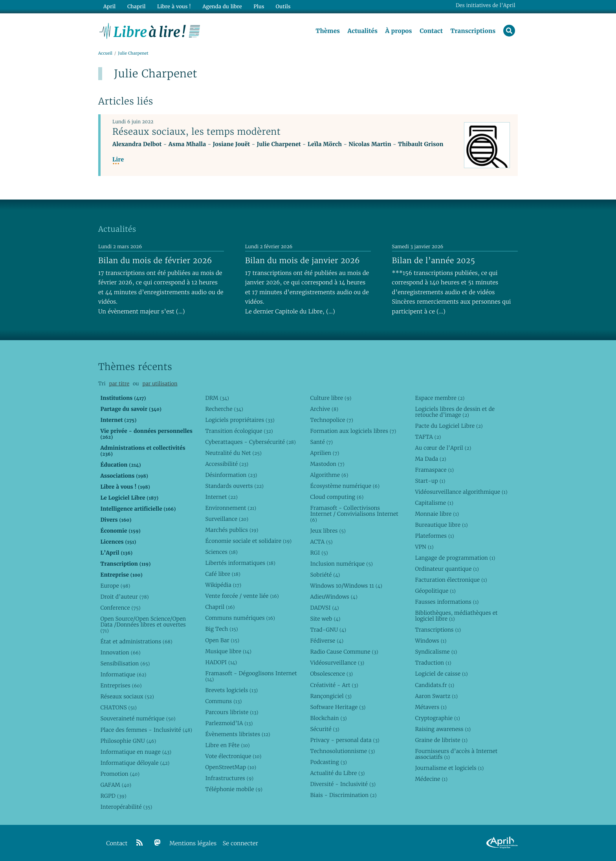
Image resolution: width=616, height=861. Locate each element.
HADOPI (221, 662)
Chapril (220, 607)
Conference (120, 608)
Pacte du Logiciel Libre (449, 426)
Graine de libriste (441, 740)
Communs (223, 701)
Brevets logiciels (231, 690)
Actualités (362, 31)
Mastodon (327, 464)
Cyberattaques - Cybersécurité (250, 442)
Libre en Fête (227, 745)
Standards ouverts (234, 486)
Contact (431, 31)
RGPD (113, 796)
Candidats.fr (434, 685)
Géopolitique (435, 591)
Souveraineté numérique (138, 719)
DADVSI (324, 608)
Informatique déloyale (135, 763)
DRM (217, 398)
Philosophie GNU (128, 741)
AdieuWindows (334, 597)
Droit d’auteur (124, 597)
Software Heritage (338, 707)
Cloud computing (337, 497)
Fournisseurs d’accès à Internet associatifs (456, 754)
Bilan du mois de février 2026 (155, 260)
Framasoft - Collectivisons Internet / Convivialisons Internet (354, 514)
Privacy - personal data (345, 740)
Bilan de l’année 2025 (434, 260)
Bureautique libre (441, 525)
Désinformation (231, 475)
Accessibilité (227, 464)
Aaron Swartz (436, 696)
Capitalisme (434, 503)
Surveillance (227, 519)
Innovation (120, 652)
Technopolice (331, 420)
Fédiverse (327, 641)
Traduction (433, 663)
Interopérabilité (126, 807)
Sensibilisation (125, 664)
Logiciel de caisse (441, 674)
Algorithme (329, 475)
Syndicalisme (436, 652)
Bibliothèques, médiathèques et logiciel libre (456, 616)
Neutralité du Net (233, 453)
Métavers (431, 707)
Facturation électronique (451, 580)
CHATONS (118, 708)
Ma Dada (430, 459)
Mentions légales (193, 844)
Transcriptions (473, 31)
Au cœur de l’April (443, 448)
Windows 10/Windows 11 (346, 586)
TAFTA (428, 437)
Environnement (231, 508)
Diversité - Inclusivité (343, 784)
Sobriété (325, 575)
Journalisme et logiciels (449, 768)
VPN (424, 547)
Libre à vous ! (174, 6)
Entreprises (121, 686)
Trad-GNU (328, 630)
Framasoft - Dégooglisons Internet (251, 676)
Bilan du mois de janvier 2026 (302, 260)
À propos (398, 31)
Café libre (223, 574)
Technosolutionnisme (342, 751)
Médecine (431, 779)
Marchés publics (232, 530)
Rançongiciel (331, 696)
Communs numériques (240, 618)
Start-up (430, 481)
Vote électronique (233, 756)
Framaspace (434, 470)
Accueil (105, 54)
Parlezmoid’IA (229, 723)
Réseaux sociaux (127, 697)
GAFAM (116, 785)
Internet (221, 497)
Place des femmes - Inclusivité (146, 730)
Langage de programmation (455, 558)
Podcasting (328, 762)
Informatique (123, 675)
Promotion (120, 774)
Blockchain (328, 718)
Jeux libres (328, 531)
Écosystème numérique (345, 486)
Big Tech (221, 629)
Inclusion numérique (341, 564)
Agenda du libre (222, 6)
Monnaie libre (437, 514)
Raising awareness (443, 729)
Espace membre (440, 398)
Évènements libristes (237, 734)
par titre (119, 384)
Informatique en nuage (136, 752)
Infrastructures (229, 778)
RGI (319, 553)
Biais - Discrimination (343, 795)
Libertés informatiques (240, 563)
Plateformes (434, 536)
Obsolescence (331, 674)
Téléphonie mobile (234, 789)
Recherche (224, 409)
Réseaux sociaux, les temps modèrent (196, 132)
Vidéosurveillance (337, 663)
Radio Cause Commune (344, 652)
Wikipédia (223, 585)
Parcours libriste (232, 712)
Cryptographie (437, 718)
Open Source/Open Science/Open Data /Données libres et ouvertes (143, 625)
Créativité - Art (334, 685)
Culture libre (331, 398)
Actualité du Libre (337, 773)
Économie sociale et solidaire (248, 541)
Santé (321, 442)
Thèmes (328, 31)
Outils (283, 6)
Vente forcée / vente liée (242, 596)
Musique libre (228, 651)
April (109, 6)
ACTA (321, 542)
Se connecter (240, 844)
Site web (325, 619)
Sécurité (324, 729)
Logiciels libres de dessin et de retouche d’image (455, 412)
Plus (258, 6)
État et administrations (136, 641)
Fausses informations (447, 602)
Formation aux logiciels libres (353, 431)
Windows (431, 641)
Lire (118, 160)
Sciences (221, 552)
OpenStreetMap (231, 767)
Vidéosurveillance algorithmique (461, 492)
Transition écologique (239, 431)
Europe (115, 586)
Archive (324, 409)
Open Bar (222, 640)
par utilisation (160, 384)
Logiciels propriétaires (240, 420)
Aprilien (324, 453)
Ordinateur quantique (447, 569)
